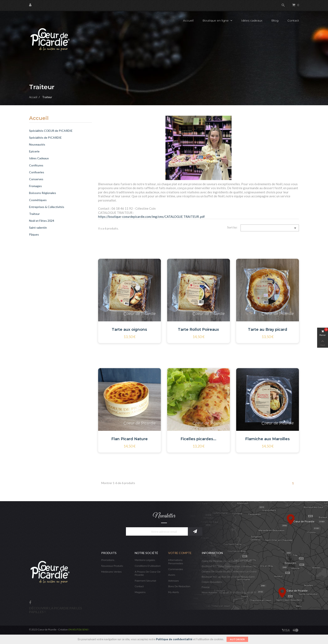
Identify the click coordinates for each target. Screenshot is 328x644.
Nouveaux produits (112, 566)
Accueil (39, 118)
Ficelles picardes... (198, 439)
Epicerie (34, 151)
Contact (139, 586)
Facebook (30, 603)
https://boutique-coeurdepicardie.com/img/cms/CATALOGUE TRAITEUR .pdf (151, 217)
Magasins (140, 592)
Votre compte (180, 553)
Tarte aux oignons (129, 330)
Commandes (176, 569)
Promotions (108, 560)
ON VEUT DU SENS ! (79, 629)
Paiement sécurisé (145, 581)
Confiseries (37, 172)
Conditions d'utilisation (148, 566)
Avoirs (172, 575)
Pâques (34, 234)
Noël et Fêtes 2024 (42, 221)
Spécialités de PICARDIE (45, 138)
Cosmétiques (38, 200)
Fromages (35, 186)
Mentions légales (145, 560)
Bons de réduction (179, 586)
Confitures (36, 165)
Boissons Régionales (43, 193)
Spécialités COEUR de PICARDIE (51, 131)
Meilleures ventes (111, 572)
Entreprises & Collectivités (47, 207)
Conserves (36, 179)
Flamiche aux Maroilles (267, 439)
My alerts (174, 592)
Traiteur (34, 214)
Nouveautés (37, 144)
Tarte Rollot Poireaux (198, 330)
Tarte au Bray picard (268, 330)
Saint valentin (38, 228)
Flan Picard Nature (129, 439)
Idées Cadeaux (39, 158)
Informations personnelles (176, 562)
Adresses (173, 581)
